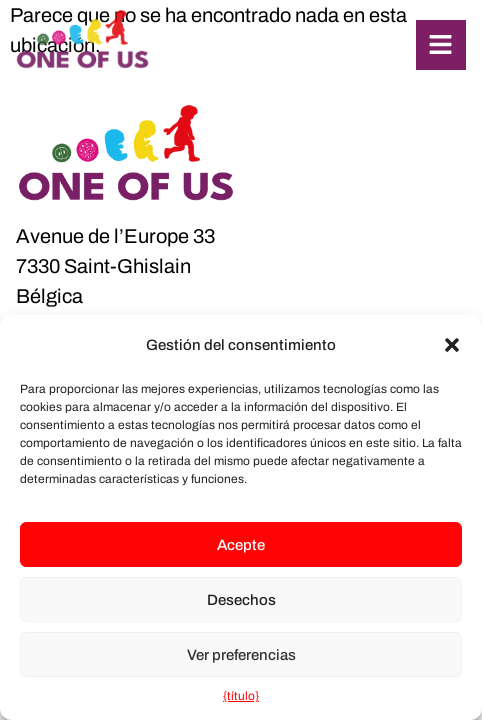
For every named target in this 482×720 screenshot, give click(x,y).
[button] (452, 345)
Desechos (241, 600)
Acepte (241, 545)
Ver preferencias (241, 655)
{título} (241, 696)
